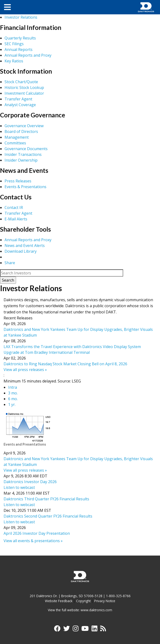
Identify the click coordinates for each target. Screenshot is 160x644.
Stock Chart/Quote (21, 82)
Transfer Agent (18, 99)
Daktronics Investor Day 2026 (30, 482)
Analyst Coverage (20, 105)
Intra (13, 387)
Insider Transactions (23, 154)
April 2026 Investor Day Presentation (37, 533)
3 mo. (13, 393)
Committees (15, 143)
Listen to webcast (19, 487)
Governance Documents (26, 149)
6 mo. (13, 399)
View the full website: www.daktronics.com (80, 610)
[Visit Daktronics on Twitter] (66, 630)
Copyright (83, 601)
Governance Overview (24, 126)
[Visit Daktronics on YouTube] (85, 630)
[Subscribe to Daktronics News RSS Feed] (103, 630)
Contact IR (14, 207)
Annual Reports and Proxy (28, 55)
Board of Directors (21, 131)
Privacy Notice (105, 601)
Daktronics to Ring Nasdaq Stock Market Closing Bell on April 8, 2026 (65, 364)
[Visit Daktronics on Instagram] (76, 630)
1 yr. (12, 404)
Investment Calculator (24, 93)
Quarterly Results (20, 38)
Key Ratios (14, 61)
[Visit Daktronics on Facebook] (57, 630)
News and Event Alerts (25, 246)
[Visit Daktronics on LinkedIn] (94, 630)
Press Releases (18, 181)
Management (17, 137)
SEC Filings (14, 44)
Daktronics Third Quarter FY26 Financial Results (46, 499)
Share (10, 263)
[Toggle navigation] (7, 7)
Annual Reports (19, 49)
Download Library (21, 251)
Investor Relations (21, 17)
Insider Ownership (21, 160)
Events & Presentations (25, 187)
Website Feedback (59, 601)
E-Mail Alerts (16, 219)
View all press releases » (25, 370)
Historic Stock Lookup (24, 87)
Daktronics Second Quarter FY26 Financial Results (48, 516)
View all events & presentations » (33, 541)
